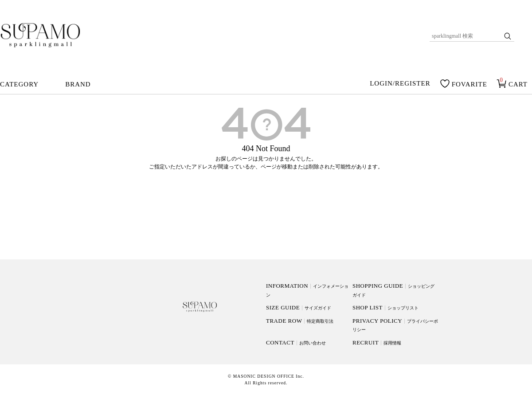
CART (518, 84)
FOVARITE (469, 84)
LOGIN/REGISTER (400, 84)
